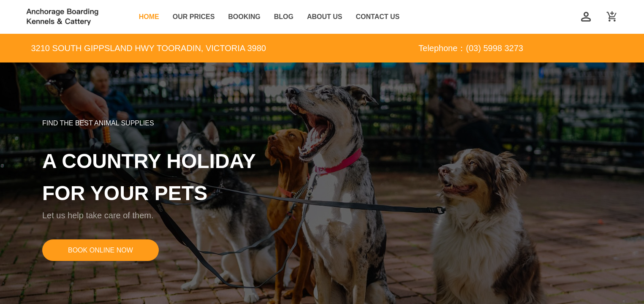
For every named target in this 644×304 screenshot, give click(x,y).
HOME (149, 17)
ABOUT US (325, 17)
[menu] (349, 17)
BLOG (284, 17)
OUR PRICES (194, 17)
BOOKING (244, 17)
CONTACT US (378, 17)
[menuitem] (149, 17)
